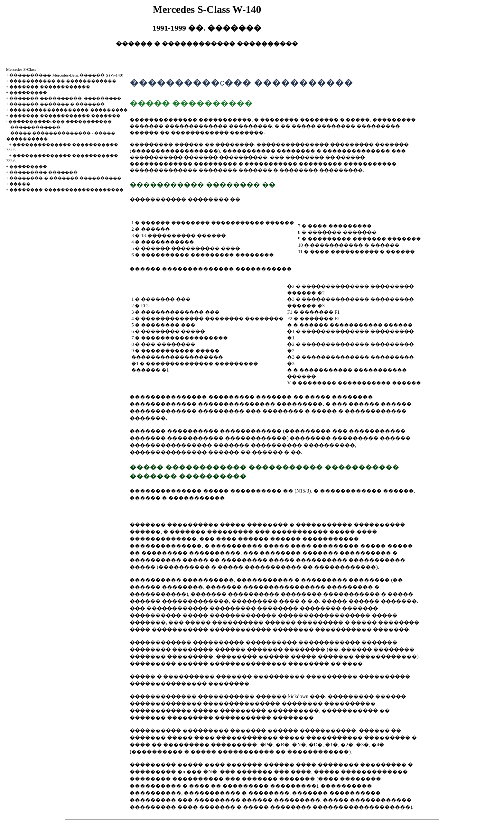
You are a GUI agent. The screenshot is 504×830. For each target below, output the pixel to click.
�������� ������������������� (66, 190)
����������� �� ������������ (63, 81)
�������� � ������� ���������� (65, 178)
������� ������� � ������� (57, 104)
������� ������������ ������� (65, 116)
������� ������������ (50, 87)
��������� (28, 92)
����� (20, 184)
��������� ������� (43, 172)
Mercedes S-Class (21, 69)
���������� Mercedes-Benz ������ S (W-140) (66, 75)
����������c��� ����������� (60, 121)
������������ (35, 127)
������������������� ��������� (68, 110)
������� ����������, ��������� (65, 98)
